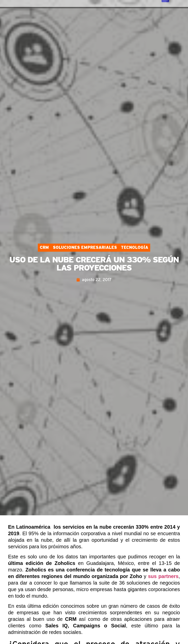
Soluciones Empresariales (85, 247)
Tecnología (135, 247)
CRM (44, 247)
